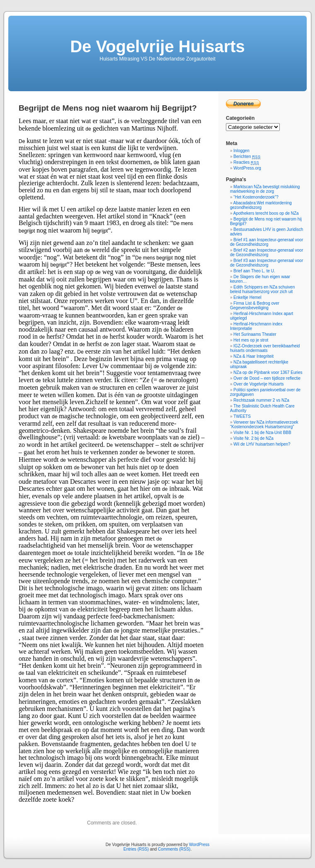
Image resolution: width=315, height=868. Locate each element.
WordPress (199, 845)
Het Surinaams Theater (255, 334)
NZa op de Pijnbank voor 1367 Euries (268, 372)
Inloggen (241, 151)
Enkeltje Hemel (247, 297)
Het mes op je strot (251, 340)
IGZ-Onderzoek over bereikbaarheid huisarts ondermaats (265, 348)
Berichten (247, 156)
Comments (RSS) (174, 849)
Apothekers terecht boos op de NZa (266, 213)
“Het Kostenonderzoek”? (256, 197)
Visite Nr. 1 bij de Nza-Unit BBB (262, 433)
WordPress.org (247, 168)
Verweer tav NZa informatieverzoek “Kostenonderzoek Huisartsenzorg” (264, 424)
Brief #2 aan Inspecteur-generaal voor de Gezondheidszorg (267, 252)
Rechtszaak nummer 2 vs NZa (261, 400)
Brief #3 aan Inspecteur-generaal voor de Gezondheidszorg (267, 263)
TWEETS (242, 416)
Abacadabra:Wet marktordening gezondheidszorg (261, 205)
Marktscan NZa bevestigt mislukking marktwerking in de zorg (265, 189)
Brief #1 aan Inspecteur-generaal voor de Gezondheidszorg (267, 242)
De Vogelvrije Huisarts (157, 46)
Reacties (246, 162)
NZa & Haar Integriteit (253, 356)
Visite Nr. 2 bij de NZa (253, 438)
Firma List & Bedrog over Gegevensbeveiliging (255, 305)
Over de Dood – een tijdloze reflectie (267, 378)
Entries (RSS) (136, 849)
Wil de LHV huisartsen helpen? (262, 444)
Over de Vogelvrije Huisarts (258, 384)
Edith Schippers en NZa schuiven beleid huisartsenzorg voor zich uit (262, 289)
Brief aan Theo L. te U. (254, 271)
